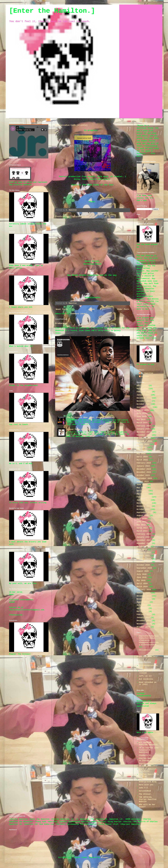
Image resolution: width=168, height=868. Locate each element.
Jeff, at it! (145, 676)
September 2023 (144, 478)
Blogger (105, 858)
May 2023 (141, 488)
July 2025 (142, 414)
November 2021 (144, 543)
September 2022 (144, 512)
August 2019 (143, 602)
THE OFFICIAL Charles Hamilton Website (148, 799)
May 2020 (141, 581)
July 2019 (142, 605)
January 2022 (143, 537)
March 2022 (142, 531)
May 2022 (141, 525)
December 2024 (144, 432)
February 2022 (144, 534)
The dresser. (145, 794)
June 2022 (142, 522)
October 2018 (143, 627)
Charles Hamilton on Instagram (148, 760)
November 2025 (144, 401)
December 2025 (144, 398)
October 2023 (143, 475)
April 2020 (142, 584)
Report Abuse (144, 657)
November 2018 (144, 624)
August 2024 (143, 444)
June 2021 (142, 550)
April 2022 (142, 528)
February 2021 (144, 553)
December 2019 (144, 596)
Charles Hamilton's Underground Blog (149, 781)
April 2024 (142, 457)
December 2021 (144, 540)
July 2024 (142, 448)
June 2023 (142, 485)
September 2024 (144, 441)
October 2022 (143, 509)
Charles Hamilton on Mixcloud (148, 765)
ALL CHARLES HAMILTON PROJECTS (148, 744)
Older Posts (123, 309)
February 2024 (144, 463)
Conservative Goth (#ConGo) (71, 125)
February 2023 (144, 497)
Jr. (10, 160)
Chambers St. (145, 755)
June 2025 (142, 417)
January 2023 (143, 500)
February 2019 (144, 615)
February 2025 (144, 426)
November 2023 (144, 472)
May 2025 (141, 420)
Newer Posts (62, 309)
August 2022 (143, 516)
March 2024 (142, 460)
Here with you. (147, 785)
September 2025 (144, 407)
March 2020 (142, 587)
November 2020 (144, 562)
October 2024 (143, 438)
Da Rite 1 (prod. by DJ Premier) (19, 160)
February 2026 (144, 392)
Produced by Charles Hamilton (72, 216)
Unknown (145, 376)
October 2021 (143, 547)
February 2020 (144, 590)
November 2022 (144, 506)
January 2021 (143, 556)
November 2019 (144, 599)
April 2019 (142, 608)
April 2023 (142, 491)
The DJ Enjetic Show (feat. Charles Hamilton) (91, 418)
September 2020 (144, 568)
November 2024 (144, 435)
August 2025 (143, 410)
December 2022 (144, 503)
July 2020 (142, 574)
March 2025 (142, 423)
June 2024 (142, 451)
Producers (61, 323)
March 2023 (142, 494)
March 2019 (142, 611)
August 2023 (143, 482)
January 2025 (143, 429)
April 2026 (142, 386)
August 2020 (143, 571)
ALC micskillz (146, 679)
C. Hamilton (147, 373)
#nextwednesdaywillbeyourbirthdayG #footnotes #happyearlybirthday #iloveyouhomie (149, 640)
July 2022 (142, 519)
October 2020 (143, 565)
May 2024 (141, 454)
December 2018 (144, 621)
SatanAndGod (145, 791)
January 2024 (143, 466)
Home (92, 309)
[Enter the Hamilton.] (52, 11)
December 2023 (144, 469)
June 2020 (142, 577)
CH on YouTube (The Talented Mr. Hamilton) (149, 750)
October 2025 (143, 404)
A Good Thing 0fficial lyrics (82, 429)
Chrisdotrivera (147, 650)
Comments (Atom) (79, 314)
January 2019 (143, 618)
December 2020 (144, 559)
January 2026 (143, 395)
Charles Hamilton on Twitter (148, 770)
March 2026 (142, 389)
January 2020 (143, 593)
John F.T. (144, 788)
